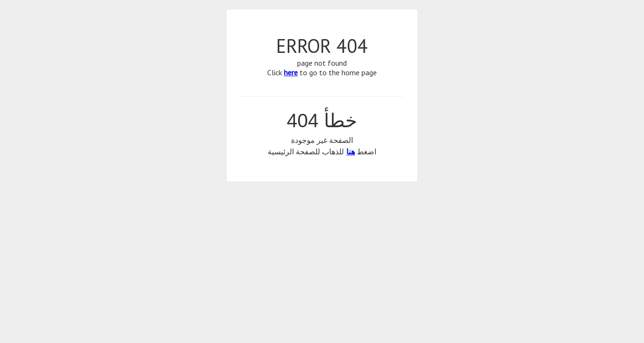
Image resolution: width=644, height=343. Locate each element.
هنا (351, 152)
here (291, 72)
